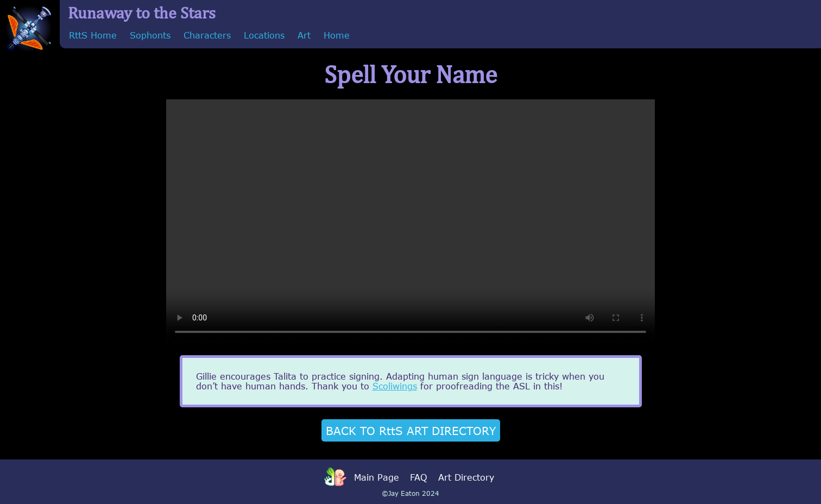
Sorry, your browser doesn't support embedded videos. (410, 222)
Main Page (377, 477)
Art (304, 35)
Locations (264, 35)
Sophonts (150, 35)
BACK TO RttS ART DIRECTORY (411, 430)
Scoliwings (395, 386)
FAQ (419, 477)
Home (337, 35)
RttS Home (93, 35)
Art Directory (466, 477)
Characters (207, 35)
